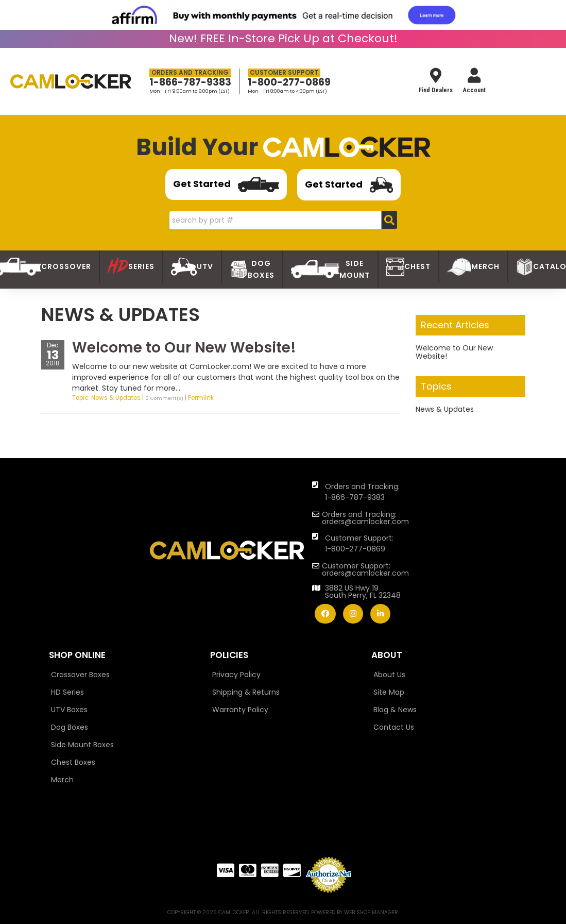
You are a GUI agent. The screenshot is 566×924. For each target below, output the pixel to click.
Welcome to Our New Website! (184, 348)
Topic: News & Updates (106, 398)
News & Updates (445, 409)
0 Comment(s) (164, 398)
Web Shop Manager (371, 912)
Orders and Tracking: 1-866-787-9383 (362, 492)
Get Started (226, 185)
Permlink (201, 398)
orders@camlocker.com (365, 522)
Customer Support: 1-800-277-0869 (359, 543)
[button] (283, 220)
